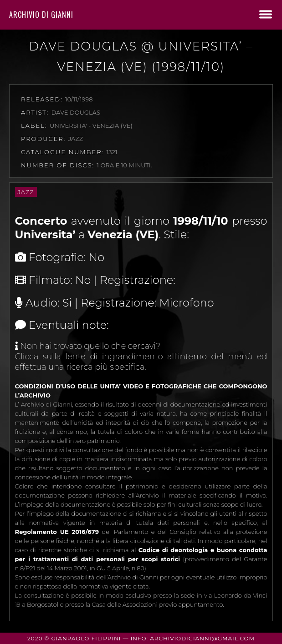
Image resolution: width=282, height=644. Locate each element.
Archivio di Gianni (41, 15)
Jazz (26, 192)
